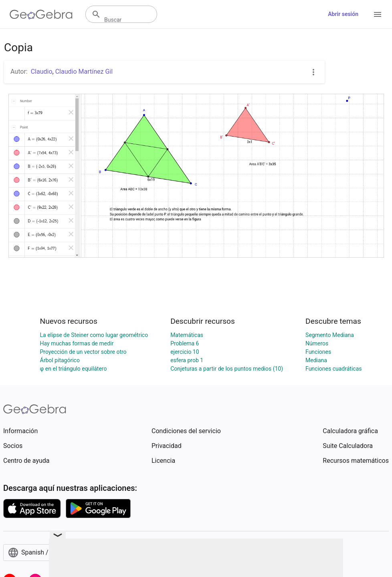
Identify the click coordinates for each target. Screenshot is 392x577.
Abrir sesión (343, 14)
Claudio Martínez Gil (84, 72)
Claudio (42, 72)
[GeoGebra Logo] (41, 14)
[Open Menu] (378, 14)
